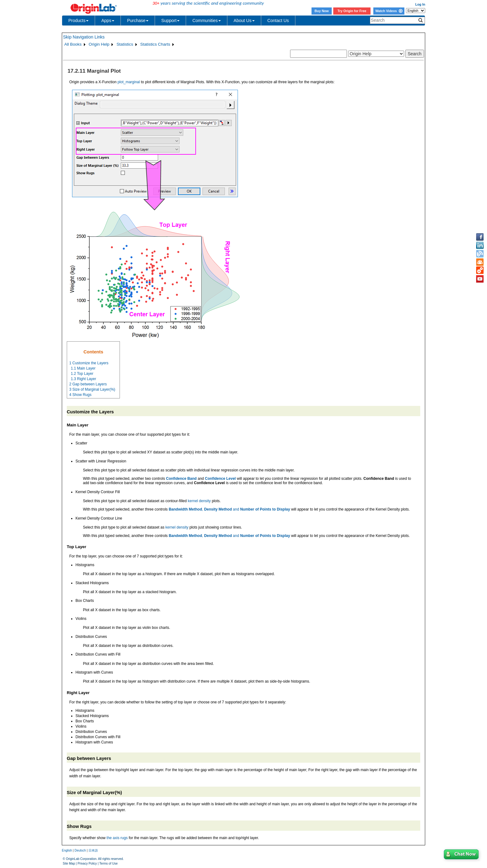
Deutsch (80, 850)
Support (170, 20)
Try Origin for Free (352, 11)
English (67, 850)
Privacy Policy (87, 863)
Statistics (125, 44)
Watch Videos (389, 11)
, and (229, 509)
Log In (420, 4)
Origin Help (99, 44)
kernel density (199, 501)
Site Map (69, 863)
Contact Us (278, 20)
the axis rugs (117, 838)
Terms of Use (109, 863)
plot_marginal (129, 82)
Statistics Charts (155, 44)
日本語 (93, 850)
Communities (207, 20)
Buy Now (322, 11)
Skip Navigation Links (84, 37)
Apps (108, 20)
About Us (244, 20)
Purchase (138, 20)
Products (78, 20)
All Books (73, 44)
